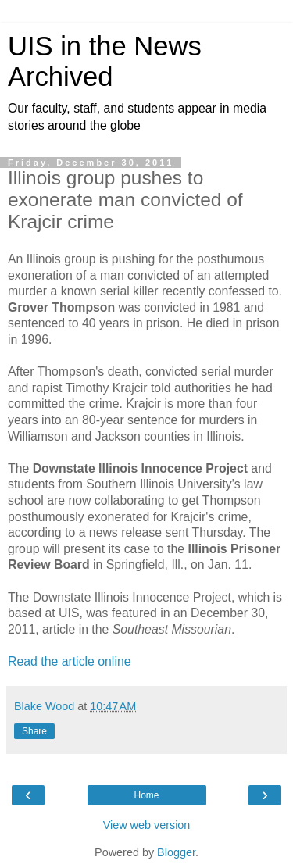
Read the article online (70, 661)
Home (146, 795)
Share (34, 731)
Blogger (176, 852)
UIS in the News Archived (105, 61)
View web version (147, 825)
